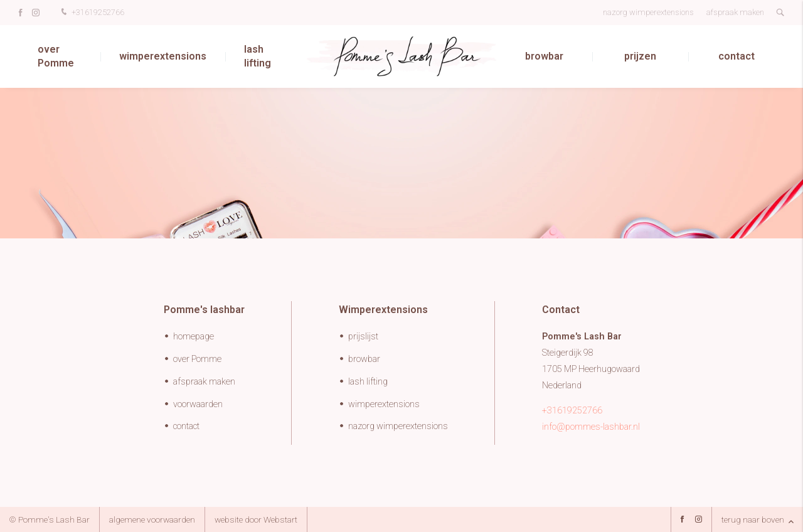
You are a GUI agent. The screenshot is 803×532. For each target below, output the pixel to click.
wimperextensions (163, 56)
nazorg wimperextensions (648, 12)
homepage (194, 337)
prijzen (640, 56)
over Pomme (56, 56)
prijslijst (363, 337)
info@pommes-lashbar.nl (591, 427)
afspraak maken (735, 12)
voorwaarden (198, 404)
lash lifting (258, 56)
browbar (544, 56)
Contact (561, 310)
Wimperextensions (383, 310)
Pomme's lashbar (204, 310)
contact (737, 56)
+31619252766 (91, 13)
